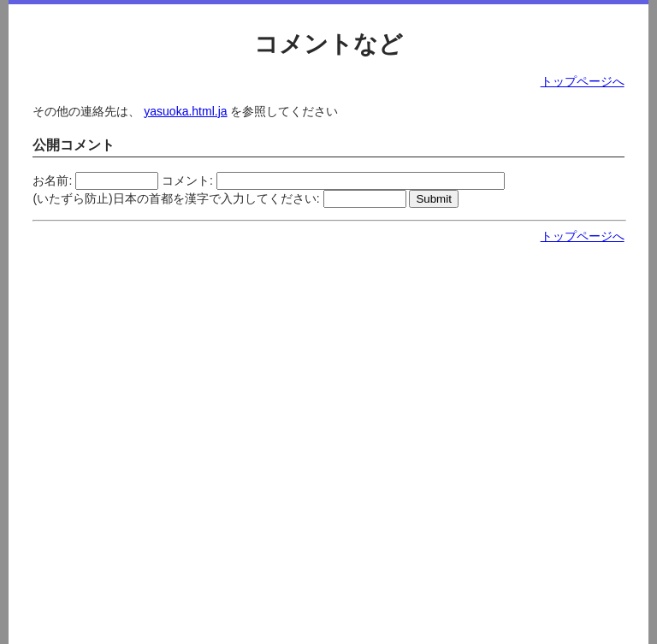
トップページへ (583, 81)
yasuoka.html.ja (185, 111)
